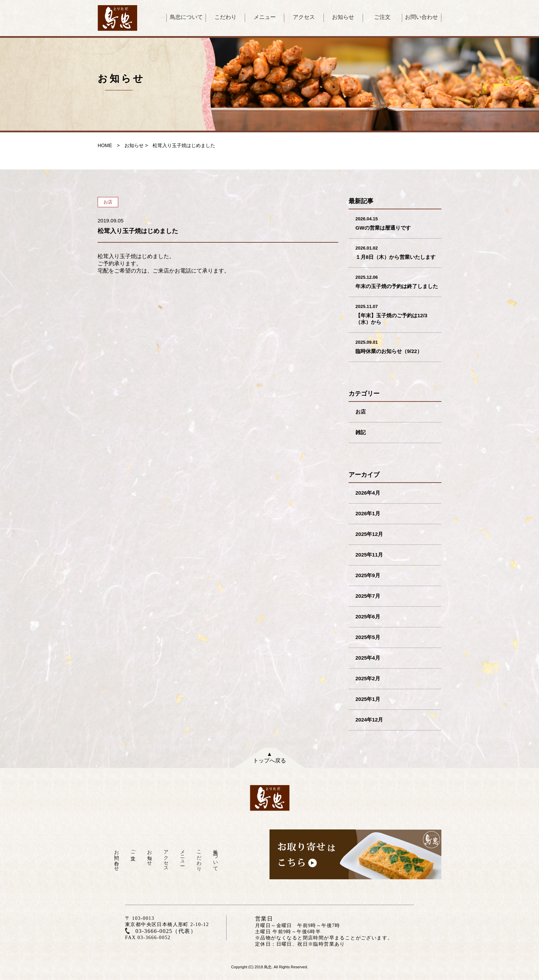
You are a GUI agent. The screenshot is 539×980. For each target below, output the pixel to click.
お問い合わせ (421, 17)
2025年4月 (368, 658)
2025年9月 (368, 575)
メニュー (265, 17)
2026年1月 (368, 513)
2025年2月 (368, 678)
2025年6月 (368, 616)
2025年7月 (368, 596)
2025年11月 (369, 555)
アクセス (304, 17)
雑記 (361, 432)
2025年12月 (369, 534)
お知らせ (343, 17)
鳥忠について (186, 17)
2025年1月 (368, 699)
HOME (105, 145)
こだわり (225, 17)
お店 (361, 412)
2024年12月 (369, 720)
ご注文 (382, 17)
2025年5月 (368, 637)
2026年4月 (368, 493)
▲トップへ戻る (269, 757)
